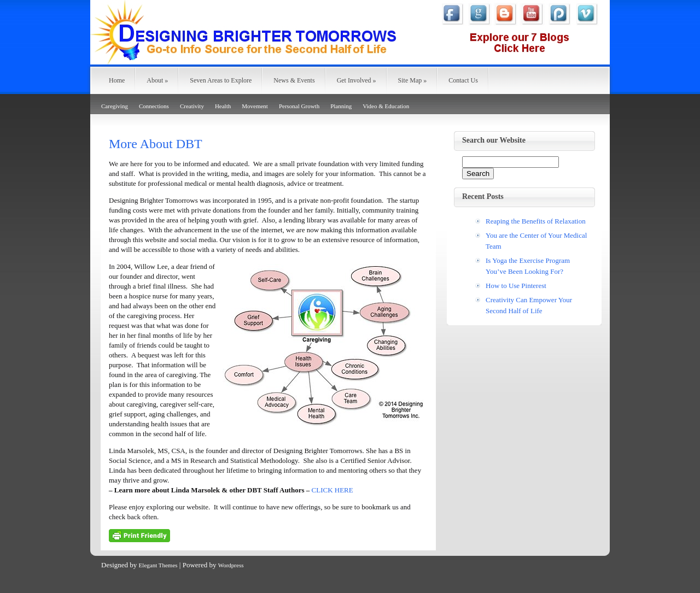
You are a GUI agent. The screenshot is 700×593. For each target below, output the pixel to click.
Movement (255, 106)
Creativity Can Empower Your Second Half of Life (529, 305)
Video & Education (386, 106)
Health (223, 106)
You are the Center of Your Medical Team (536, 241)
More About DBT (156, 144)
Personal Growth (299, 106)
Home (117, 80)
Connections (154, 106)
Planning (341, 106)
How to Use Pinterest (516, 286)
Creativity (192, 106)
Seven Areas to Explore (221, 80)
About (157, 80)
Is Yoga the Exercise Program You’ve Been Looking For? (528, 266)
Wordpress (231, 565)
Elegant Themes (158, 565)
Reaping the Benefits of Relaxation (536, 221)
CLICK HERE (332, 490)
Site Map (413, 80)
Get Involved (357, 80)
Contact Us (463, 80)
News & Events (294, 80)
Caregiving (115, 106)
